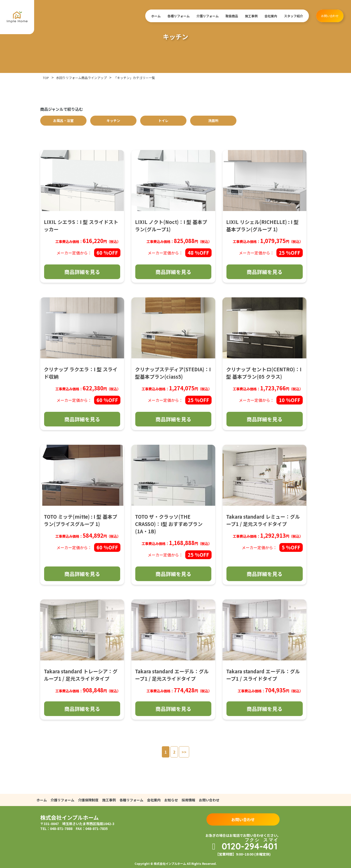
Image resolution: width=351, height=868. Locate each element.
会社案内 (271, 16)
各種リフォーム (179, 16)
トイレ (163, 121)
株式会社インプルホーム (69, 817)
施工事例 (251, 16)
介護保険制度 (88, 800)
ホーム (156, 16)
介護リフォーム (208, 16)
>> (184, 752)
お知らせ (171, 800)
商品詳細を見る (82, 272)
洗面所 (213, 121)
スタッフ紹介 (293, 16)
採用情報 (188, 800)
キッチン (113, 121)
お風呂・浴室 (63, 121)
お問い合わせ (330, 16)
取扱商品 (232, 16)
